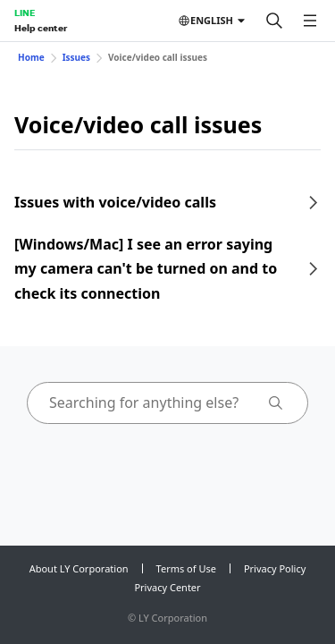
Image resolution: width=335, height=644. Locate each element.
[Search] (274, 21)
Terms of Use (186, 568)
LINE (25, 13)
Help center (41, 28)
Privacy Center (167, 587)
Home (31, 57)
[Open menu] (310, 21)
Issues (76, 57)
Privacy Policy (275, 568)
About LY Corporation (79, 568)
